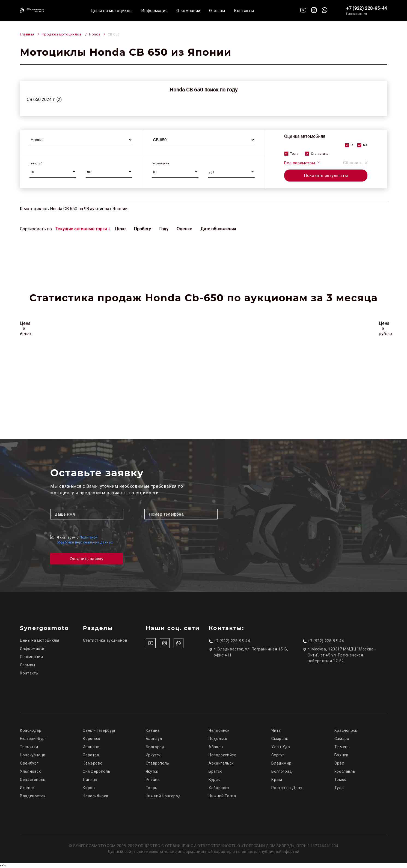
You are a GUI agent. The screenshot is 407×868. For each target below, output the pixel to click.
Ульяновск (30, 771)
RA (365, 145)
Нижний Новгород (163, 796)
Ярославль (345, 771)
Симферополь (96, 771)
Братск (215, 771)
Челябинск (219, 730)
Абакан (216, 747)
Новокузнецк (33, 755)
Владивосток (33, 796)
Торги (294, 154)
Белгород (155, 747)
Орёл (339, 763)
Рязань (153, 780)
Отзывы (217, 11)
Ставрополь (158, 763)
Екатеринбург (33, 739)
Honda (95, 34)
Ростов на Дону (287, 788)
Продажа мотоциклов (62, 34)
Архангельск (221, 763)
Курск (214, 780)
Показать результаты (326, 176)
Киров (89, 788)
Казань (153, 730)
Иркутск (153, 755)
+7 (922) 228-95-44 (367, 8)
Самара (342, 739)
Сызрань (280, 739)
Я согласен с (85, 540)
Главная (27, 34)
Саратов (91, 755)
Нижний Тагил (222, 796)
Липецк (90, 780)
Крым (277, 780)
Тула (339, 788)
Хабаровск (219, 788)
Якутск (152, 771)
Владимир (281, 763)
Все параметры (302, 163)
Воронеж (91, 739)
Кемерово (93, 763)
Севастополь (33, 780)
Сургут (278, 755)
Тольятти (29, 747)
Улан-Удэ (281, 747)
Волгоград (282, 771)
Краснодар (31, 730)
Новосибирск (95, 796)
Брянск (341, 755)
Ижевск (27, 788)
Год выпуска (160, 163)
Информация (154, 11)
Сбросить (355, 163)
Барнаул (154, 739)
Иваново (91, 747)
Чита (276, 730)
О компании (188, 11)
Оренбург (29, 763)
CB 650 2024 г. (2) (44, 99)
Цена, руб (36, 163)
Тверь (152, 788)
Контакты (244, 11)
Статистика (320, 154)
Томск (340, 780)
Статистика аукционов (105, 640)
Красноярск (346, 730)
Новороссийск (222, 755)
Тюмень (342, 747)
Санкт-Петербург (99, 730)
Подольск (218, 739)
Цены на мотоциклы (112, 11)
